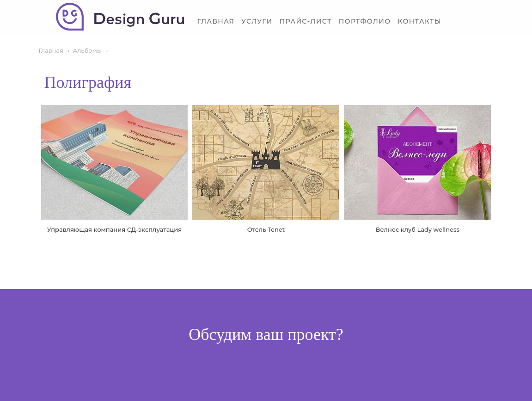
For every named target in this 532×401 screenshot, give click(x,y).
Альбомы (87, 50)
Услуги (257, 22)
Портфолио (365, 22)
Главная (216, 22)
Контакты (419, 22)
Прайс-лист (306, 22)
